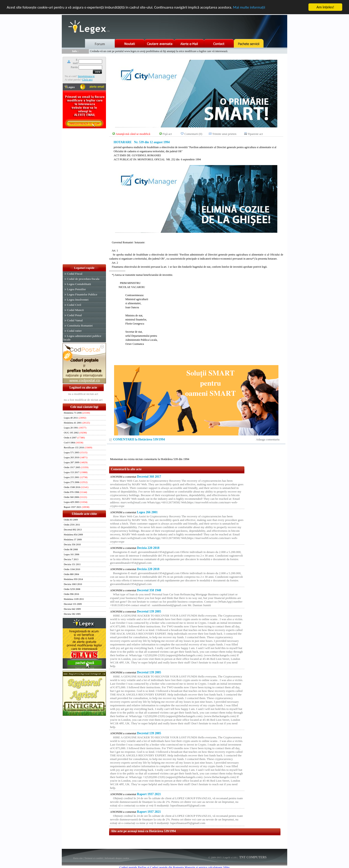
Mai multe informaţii (249, 7)
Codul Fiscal (75, 274)
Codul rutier (74, 331)
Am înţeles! (325, 7)
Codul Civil (74, 305)
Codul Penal (74, 315)
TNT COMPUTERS (253, 857)
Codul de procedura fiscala (83, 279)
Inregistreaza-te (86, 76)
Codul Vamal (75, 320)
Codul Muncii (75, 310)
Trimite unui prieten (224, 134)
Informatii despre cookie (117, 858)
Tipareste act (255, 134)
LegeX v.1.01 (230, 857)
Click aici (87, 80)
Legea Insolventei (78, 300)
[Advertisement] (84, 197)
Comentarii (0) (193, 134)
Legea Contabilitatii (79, 284)
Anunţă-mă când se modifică (133, 134)
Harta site (78, 858)
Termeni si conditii (94, 858)
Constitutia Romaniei (80, 326)
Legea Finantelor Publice (82, 294)
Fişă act (167, 134)
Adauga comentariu (268, 439)
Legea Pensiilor (76, 289)
